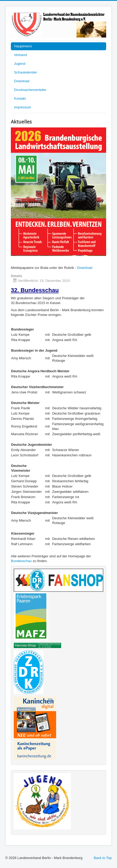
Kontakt (20, 98)
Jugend (20, 64)
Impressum (22, 107)
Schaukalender (26, 72)
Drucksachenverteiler (30, 90)
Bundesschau (21, 561)
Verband (20, 55)
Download (22, 81)
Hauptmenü (23, 46)
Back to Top (103, 858)
